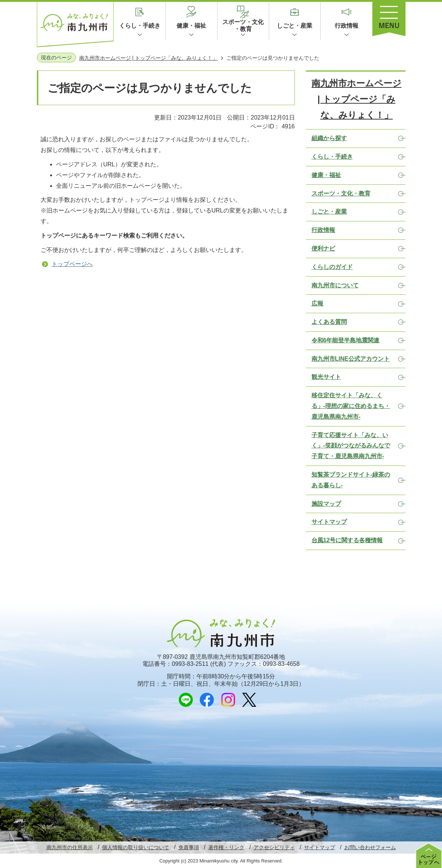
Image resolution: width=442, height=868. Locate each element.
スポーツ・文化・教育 (243, 25)
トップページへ (72, 264)
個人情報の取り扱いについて (136, 847)
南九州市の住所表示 (70, 847)
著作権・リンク (226, 847)
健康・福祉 (191, 26)
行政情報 (347, 26)
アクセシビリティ (274, 847)
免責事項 (189, 847)
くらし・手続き (140, 26)
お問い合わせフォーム (370, 847)
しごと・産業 (295, 26)
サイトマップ (320, 847)
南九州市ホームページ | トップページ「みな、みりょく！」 (148, 58)
